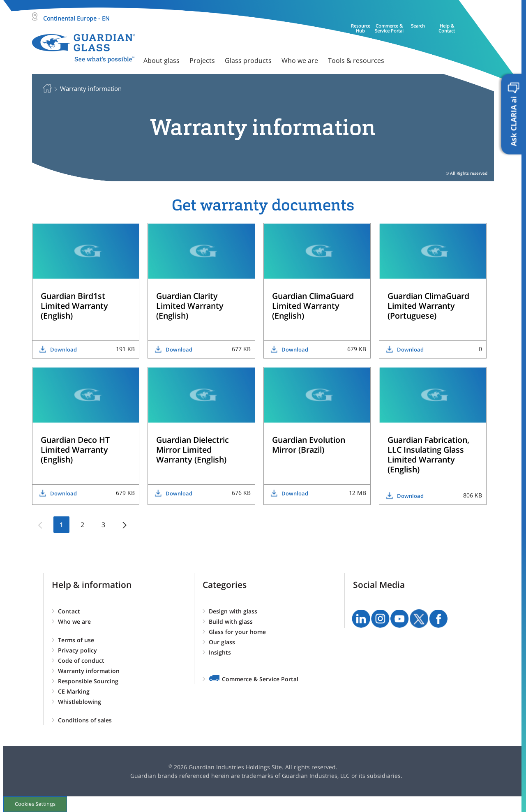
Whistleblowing (80, 702)
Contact (69, 611)
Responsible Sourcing (88, 681)
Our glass (222, 642)
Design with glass (233, 611)
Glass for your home (237, 632)
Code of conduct (81, 660)
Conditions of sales (85, 720)
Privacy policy (77, 650)
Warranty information (89, 671)
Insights (220, 652)
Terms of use (76, 640)
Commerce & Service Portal (260, 679)
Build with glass (231, 621)
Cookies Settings (35, 804)
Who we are (74, 621)
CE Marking (74, 691)
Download (63, 349)
